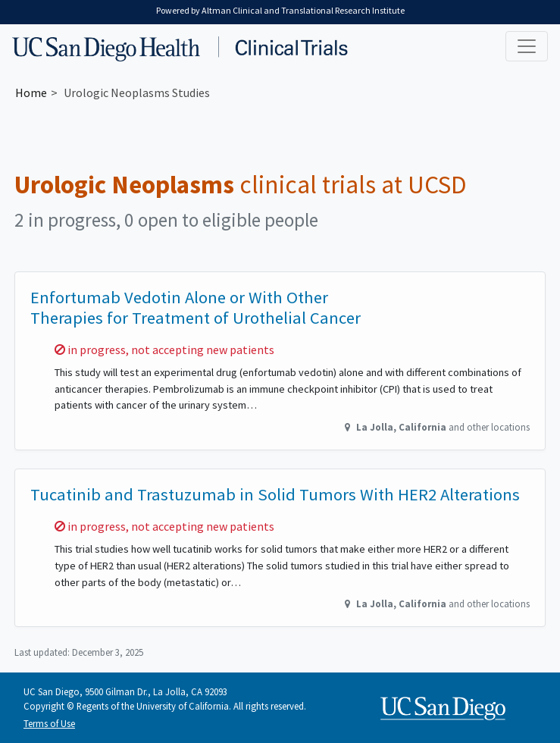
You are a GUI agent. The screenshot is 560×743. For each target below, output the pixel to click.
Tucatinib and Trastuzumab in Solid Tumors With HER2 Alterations (275, 494)
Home (31, 92)
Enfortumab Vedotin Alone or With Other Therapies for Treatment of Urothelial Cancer (196, 307)
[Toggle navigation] (527, 46)
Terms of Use (49, 723)
